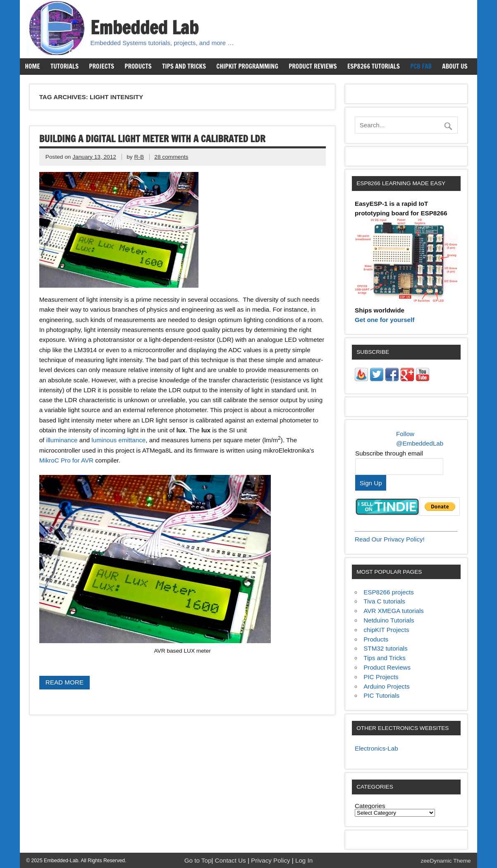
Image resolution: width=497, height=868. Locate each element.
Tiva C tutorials (384, 601)
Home (32, 66)
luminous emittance (118, 440)
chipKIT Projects (386, 630)
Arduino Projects (386, 686)
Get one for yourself (385, 320)
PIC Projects (381, 677)
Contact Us (231, 860)
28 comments (171, 157)
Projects (102, 66)
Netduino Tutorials (389, 620)
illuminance (62, 440)
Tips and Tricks (184, 66)
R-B (139, 157)
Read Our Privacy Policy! (390, 539)
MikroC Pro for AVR (66, 460)
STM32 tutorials (385, 648)
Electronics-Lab (376, 748)
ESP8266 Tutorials (374, 66)
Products (138, 66)
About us (455, 66)
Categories (370, 806)
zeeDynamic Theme (446, 861)
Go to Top (198, 860)
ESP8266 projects (389, 592)
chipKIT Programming (247, 66)
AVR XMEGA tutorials (394, 611)
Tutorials (65, 66)
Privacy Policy (271, 860)
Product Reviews (313, 66)
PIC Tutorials (381, 695)
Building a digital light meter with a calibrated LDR (152, 139)
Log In (304, 860)
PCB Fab (421, 66)
